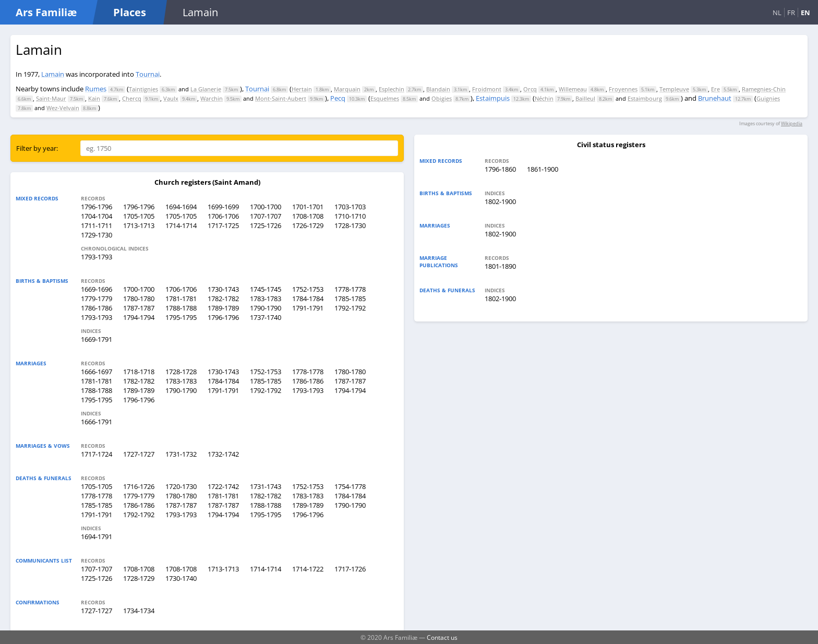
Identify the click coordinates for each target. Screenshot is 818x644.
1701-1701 (308, 207)
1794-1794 (139, 317)
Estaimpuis (493, 98)
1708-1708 (308, 216)
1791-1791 (308, 308)
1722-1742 (223, 486)
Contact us (442, 637)
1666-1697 (97, 372)
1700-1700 (266, 207)
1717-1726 (350, 569)
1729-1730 (97, 235)
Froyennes (623, 89)
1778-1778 (350, 289)
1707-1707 (266, 216)
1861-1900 (543, 169)
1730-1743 (223, 289)
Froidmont (487, 89)
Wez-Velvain (63, 108)
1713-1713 (139, 225)
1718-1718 (139, 372)
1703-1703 (350, 207)
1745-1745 (266, 289)
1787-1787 (139, 308)
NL (777, 13)
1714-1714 (181, 225)
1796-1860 (500, 169)
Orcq (530, 89)
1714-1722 (308, 569)
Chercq (132, 98)
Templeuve (674, 89)
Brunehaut (715, 98)
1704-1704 (97, 216)
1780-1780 (139, 299)
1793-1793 (97, 257)
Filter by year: (37, 148)
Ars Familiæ (46, 12)
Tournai (148, 74)
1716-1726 (139, 486)
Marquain (347, 89)
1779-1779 (97, 299)
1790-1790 (266, 308)
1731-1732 (181, 454)
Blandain (438, 89)
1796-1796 (97, 207)
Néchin (544, 98)
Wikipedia (792, 123)
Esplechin (392, 89)
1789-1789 (223, 308)
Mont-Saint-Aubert (281, 98)
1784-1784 (308, 299)
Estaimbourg (645, 98)
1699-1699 (223, 207)
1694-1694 (181, 207)
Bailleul (585, 98)
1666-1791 (97, 422)
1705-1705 (139, 216)
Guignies (768, 98)
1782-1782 (223, 299)
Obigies (442, 98)
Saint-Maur (51, 98)
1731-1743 (266, 486)
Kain (94, 98)
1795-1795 (181, 317)
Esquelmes (385, 98)
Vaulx (171, 98)
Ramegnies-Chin (764, 89)
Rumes (96, 89)
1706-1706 (223, 216)
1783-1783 (266, 299)
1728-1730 (350, 225)
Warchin (212, 98)
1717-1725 (223, 225)
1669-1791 (97, 339)
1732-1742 (223, 454)
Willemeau (573, 89)
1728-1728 (181, 372)
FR (791, 13)
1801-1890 (500, 266)
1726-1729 (308, 225)
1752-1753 (308, 289)
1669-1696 (97, 289)
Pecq (338, 98)
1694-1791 (97, 536)
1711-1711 (97, 225)
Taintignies (143, 89)
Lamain (53, 74)
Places (130, 12)
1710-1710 (350, 216)
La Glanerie (206, 89)
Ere (715, 89)
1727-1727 (139, 454)
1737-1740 (266, 317)
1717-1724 (97, 454)
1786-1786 (97, 308)
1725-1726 (266, 225)
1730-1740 (181, 578)
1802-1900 (500, 201)
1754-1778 (350, 486)
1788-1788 (181, 308)
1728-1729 (139, 578)
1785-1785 (350, 299)
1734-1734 (139, 611)
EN (805, 13)
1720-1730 (181, 486)
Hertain (302, 89)
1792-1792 (350, 308)
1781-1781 (181, 299)
